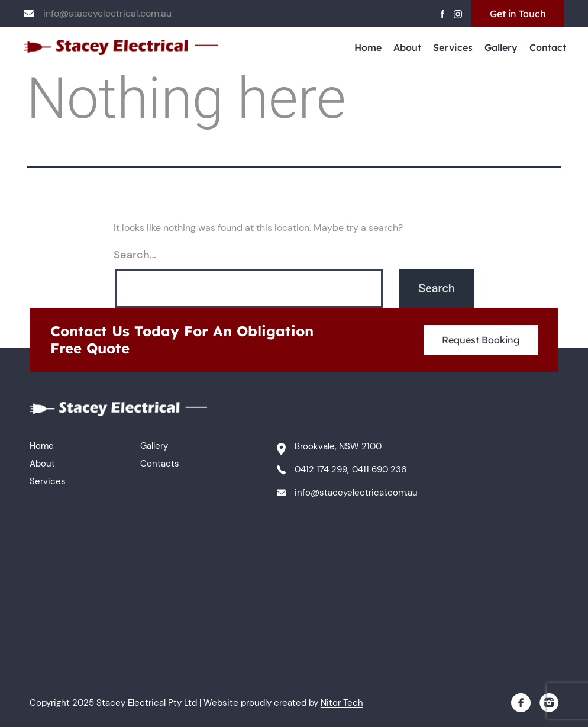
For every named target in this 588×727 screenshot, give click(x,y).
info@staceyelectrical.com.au (107, 13)
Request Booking (481, 340)
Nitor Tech (342, 703)
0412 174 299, (322, 469)
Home (368, 47)
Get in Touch (518, 14)
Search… (135, 255)
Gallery (501, 47)
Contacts (160, 464)
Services (453, 47)
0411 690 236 (379, 469)
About (407, 47)
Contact (548, 47)
